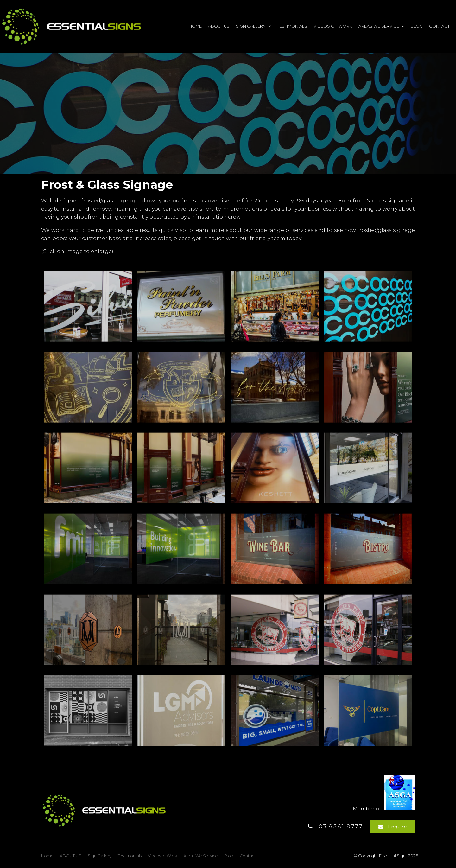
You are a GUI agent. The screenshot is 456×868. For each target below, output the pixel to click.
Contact (439, 26)
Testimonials (292, 26)
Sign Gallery (251, 26)
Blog (417, 26)
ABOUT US (219, 26)
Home (195, 26)
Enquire (397, 827)
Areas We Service (379, 26)
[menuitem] (47, 856)
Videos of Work (333, 26)
